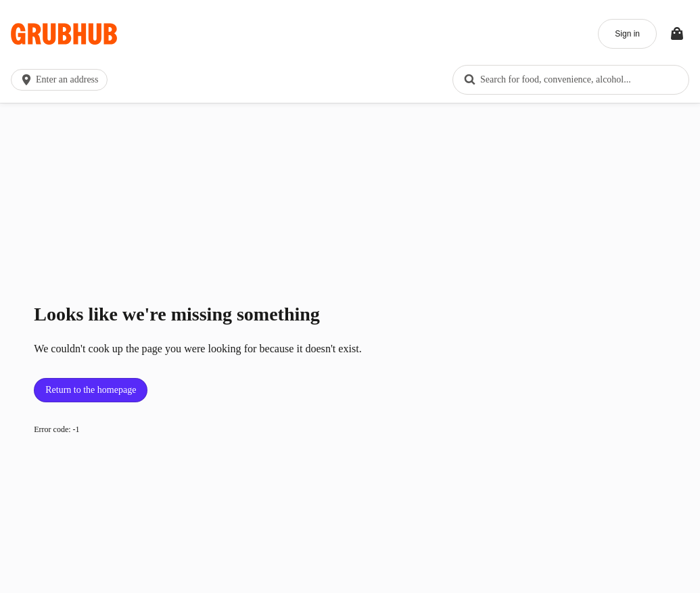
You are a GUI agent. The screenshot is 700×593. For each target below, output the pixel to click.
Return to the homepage (91, 390)
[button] (62, 80)
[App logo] (64, 34)
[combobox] (571, 80)
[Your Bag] (677, 34)
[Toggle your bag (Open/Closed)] (677, 34)
